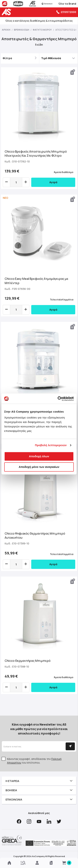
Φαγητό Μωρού (42, 30)
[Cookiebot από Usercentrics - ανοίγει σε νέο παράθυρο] (58, 399)
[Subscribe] (70, 746)
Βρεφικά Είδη (22, 30)
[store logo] (7, 12)
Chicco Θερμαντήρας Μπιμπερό (28, 661)
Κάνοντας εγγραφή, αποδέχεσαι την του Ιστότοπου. (34, 761)
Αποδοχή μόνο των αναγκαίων (39, 467)
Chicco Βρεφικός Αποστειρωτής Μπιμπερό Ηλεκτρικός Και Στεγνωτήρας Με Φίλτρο (36, 154)
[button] (73, 72)
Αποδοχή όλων (39, 456)
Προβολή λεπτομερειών (51, 445)
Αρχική (6, 30)
